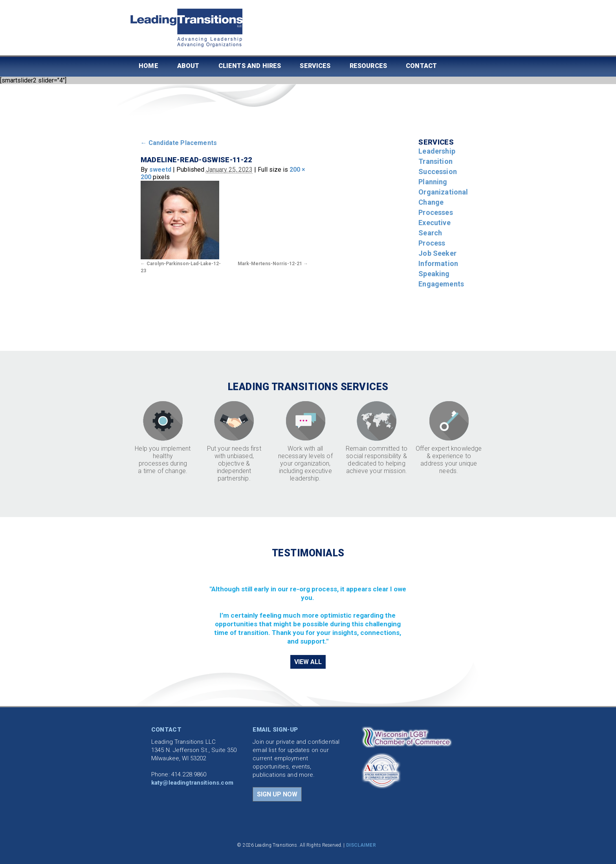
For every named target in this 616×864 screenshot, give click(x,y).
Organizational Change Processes (443, 202)
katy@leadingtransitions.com (192, 783)
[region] (308, 606)
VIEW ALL (308, 662)
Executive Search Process (434, 233)
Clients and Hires (250, 66)
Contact (421, 66)
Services (315, 66)
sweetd (160, 170)
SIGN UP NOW (277, 794)
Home (148, 66)
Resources (368, 66)
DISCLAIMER (361, 845)
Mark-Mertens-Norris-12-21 (270, 264)
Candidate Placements (179, 143)
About (188, 66)
